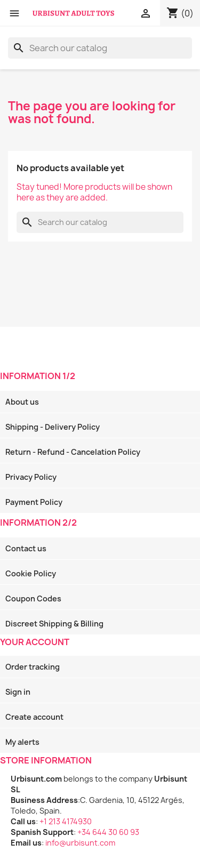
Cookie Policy (31, 573)
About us (22, 402)
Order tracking (33, 667)
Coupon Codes (33, 598)
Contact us (26, 548)
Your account (35, 642)
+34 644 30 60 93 (108, 832)
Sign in (18, 692)
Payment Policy (34, 502)
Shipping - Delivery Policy (53, 427)
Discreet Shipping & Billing (54, 624)
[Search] (100, 48)
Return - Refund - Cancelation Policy (73, 452)
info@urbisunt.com (80, 843)
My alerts (22, 742)
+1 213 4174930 (66, 821)
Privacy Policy (31, 477)
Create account (34, 717)
